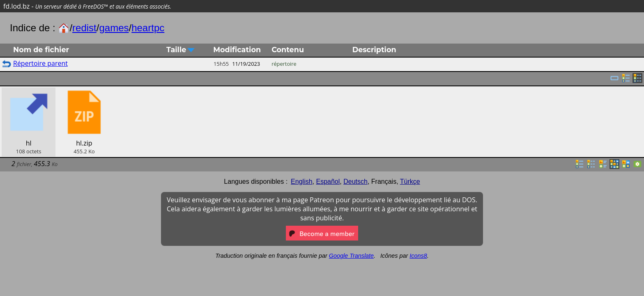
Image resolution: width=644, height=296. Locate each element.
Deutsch (355, 182)
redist (84, 28)
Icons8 (418, 256)
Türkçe (410, 182)
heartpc (148, 28)
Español (328, 182)
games (114, 28)
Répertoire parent (40, 63)
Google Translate (351, 256)
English (301, 182)
